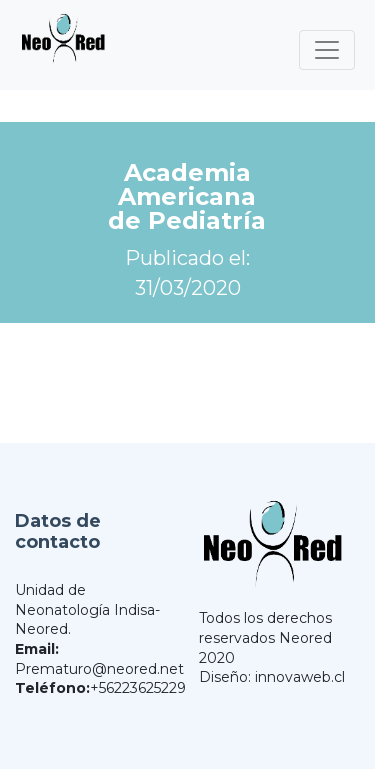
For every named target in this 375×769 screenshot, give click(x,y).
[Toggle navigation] (327, 50)
